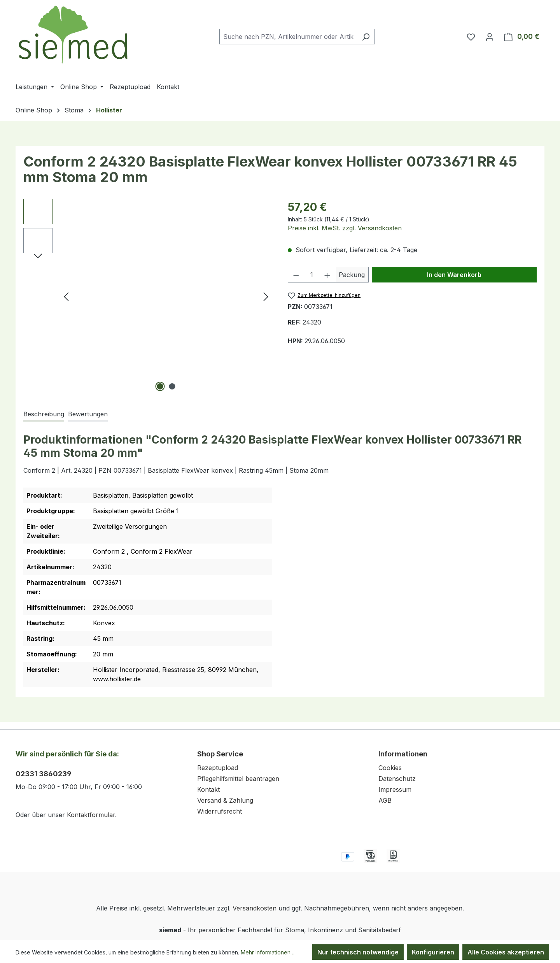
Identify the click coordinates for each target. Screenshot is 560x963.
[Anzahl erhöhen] (327, 275)
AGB (385, 800)
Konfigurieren (433, 952)
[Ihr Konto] (490, 37)
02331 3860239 (44, 774)
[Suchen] (366, 37)
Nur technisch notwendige (358, 952)
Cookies (390, 768)
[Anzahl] (312, 275)
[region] (148, 296)
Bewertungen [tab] (88, 414)
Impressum (395, 789)
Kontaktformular (91, 815)
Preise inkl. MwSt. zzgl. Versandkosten (345, 228)
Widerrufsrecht (220, 811)
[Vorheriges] (66, 296)
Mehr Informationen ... (268, 952)
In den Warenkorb (454, 275)
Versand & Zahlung (225, 800)
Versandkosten (255, 908)
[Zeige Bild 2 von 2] (172, 386)
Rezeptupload (218, 768)
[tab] (44, 414)
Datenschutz (397, 779)
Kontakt (208, 789)
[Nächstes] (266, 296)
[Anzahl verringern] (296, 275)
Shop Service (220, 754)
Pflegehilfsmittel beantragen (238, 779)
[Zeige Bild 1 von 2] (160, 386)
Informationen (403, 754)
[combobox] (288, 37)
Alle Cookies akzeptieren (506, 952)
